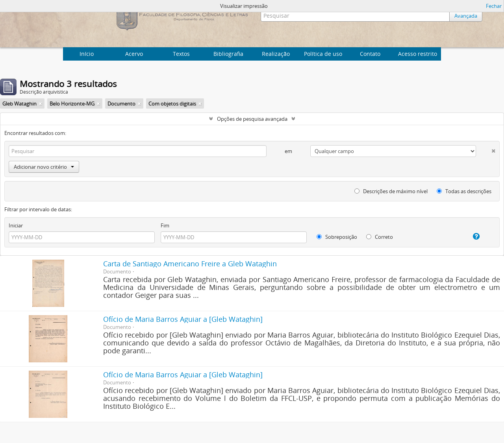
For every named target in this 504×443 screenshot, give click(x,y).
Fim (165, 225)
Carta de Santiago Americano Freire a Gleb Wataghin (190, 264)
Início (87, 54)
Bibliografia (228, 54)
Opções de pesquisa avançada (252, 119)
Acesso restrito (418, 54)
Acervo (134, 54)
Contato (370, 54)
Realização (276, 54)
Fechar (494, 6)
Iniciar (16, 225)
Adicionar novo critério (44, 167)
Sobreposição (337, 237)
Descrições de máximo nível (391, 191)
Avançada (466, 16)
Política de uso (323, 54)
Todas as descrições (464, 191)
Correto (380, 237)
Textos (181, 54)
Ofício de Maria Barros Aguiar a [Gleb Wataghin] (183, 319)
